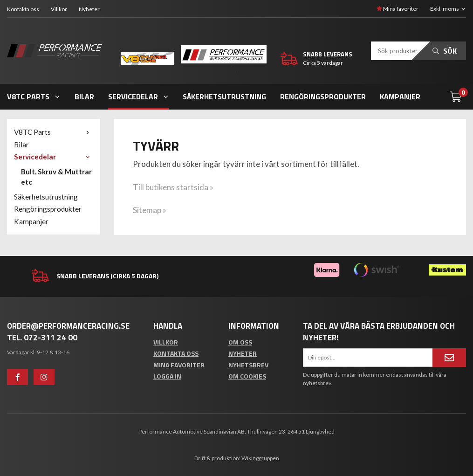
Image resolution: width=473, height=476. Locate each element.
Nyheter (89, 9)
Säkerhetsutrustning (224, 97)
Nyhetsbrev (248, 365)
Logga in (167, 376)
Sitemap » (150, 210)
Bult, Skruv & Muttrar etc (56, 177)
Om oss (240, 342)
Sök (445, 51)
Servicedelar (139, 97)
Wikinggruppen (260, 458)
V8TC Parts (34, 97)
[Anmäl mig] (449, 358)
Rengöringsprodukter (323, 97)
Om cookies (247, 376)
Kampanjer (400, 97)
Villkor (59, 9)
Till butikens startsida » (173, 187)
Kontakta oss (23, 9)
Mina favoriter (398, 9)
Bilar (84, 97)
